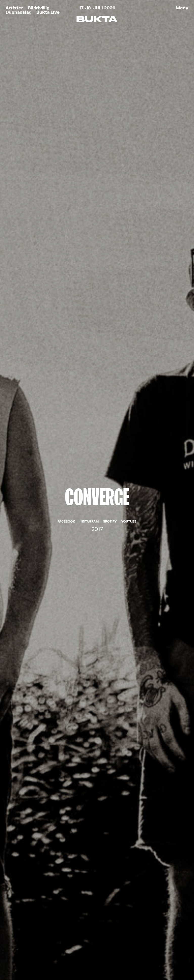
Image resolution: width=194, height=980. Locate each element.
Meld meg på (97, 814)
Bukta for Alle (33, 890)
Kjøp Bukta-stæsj (40, 911)
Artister (14, 8)
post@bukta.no (88, 913)
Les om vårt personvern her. (62, 803)
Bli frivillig (39, 8)
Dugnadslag (19, 12)
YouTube (129, 123)
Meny (182, 8)
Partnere (24, 932)
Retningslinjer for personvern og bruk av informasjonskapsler (59, 959)
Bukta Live (48, 12)
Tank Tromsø (153, 959)
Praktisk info (31, 921)
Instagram (89, 123)
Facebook (66, 123)
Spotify (110, 123)
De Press (97, 492)
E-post (40, 764)
